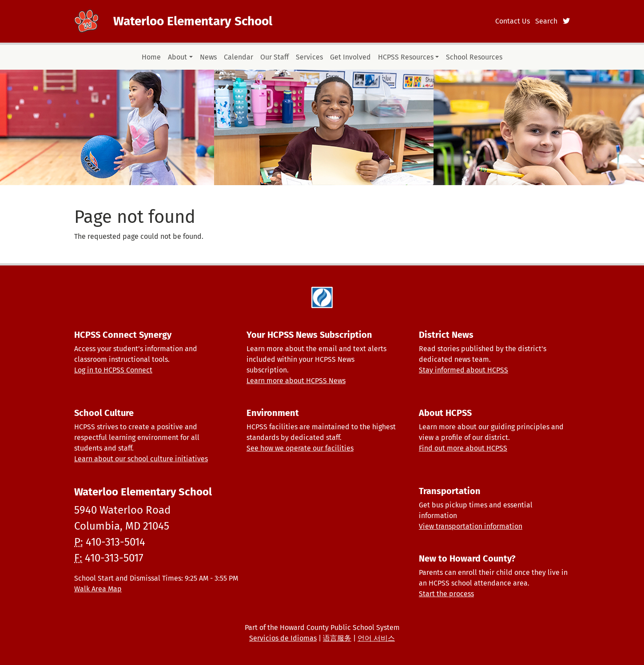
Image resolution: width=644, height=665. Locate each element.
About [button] (177, 57)
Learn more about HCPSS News (296, 381)
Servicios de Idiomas (283, 638)
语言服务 (337, 638)
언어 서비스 (376, 638)
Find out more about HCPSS (463, 448)
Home (151, 57)
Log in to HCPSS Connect (113, 370)
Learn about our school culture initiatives (141, 459)
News (208, 57)
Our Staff (274, 57)
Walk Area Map (98, 589)
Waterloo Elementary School (193, 21)
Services (309, 57)
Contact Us (513, 21)
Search (546, 21)
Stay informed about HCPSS (463, 370)
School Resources (474, 57)
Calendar (239, 57)
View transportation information (471, 526)
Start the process (446, 594)
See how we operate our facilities (300, 448)
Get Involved (350, 57)
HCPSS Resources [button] (406, 57)
